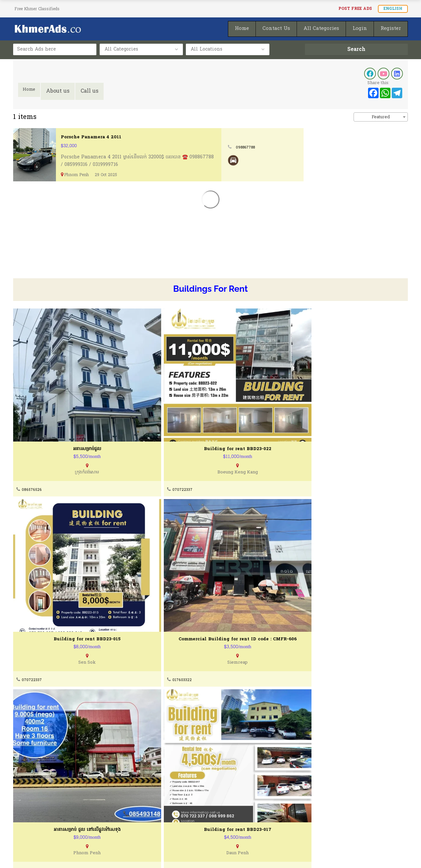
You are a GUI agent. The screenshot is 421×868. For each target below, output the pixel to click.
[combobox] (381, 117)
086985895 (231, 733)
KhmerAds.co (60, 854)
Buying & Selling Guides (145, 812)
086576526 (32, 444)
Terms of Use (29, 812)
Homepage (232, 824)
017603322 (330, 444)
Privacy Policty (31, 824)
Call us (93, 91)
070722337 (132, 444)
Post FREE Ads (355, 9)
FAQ (121, 824)
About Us (24, 799)
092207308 (231, 589)
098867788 (352, 147)
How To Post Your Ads (245, 799)
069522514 (32, 733)
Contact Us (129, 799)
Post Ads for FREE (240, 812)
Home (31, 91)
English (393, 9)
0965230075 (33, 589)
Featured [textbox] (381, 117)
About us (62, 91)
